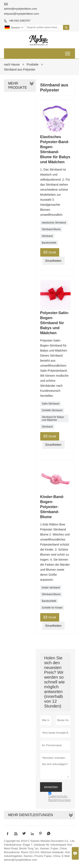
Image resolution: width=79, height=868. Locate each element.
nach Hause (12, 64)
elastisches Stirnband (54, 223)
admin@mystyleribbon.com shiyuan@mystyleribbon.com (21, 11)
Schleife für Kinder (52, 608)
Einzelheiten (54, 261)
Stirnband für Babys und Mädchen (53, 419)
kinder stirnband (51, 588)
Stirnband (47, 236)
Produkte (33, 64)
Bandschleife (49, 243)
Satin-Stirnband (51, 404)
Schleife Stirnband (52, 410)
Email (50, 252)
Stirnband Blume (51, 229)
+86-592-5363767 (19, 21)
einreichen (51, 787)
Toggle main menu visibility (68, 52)
